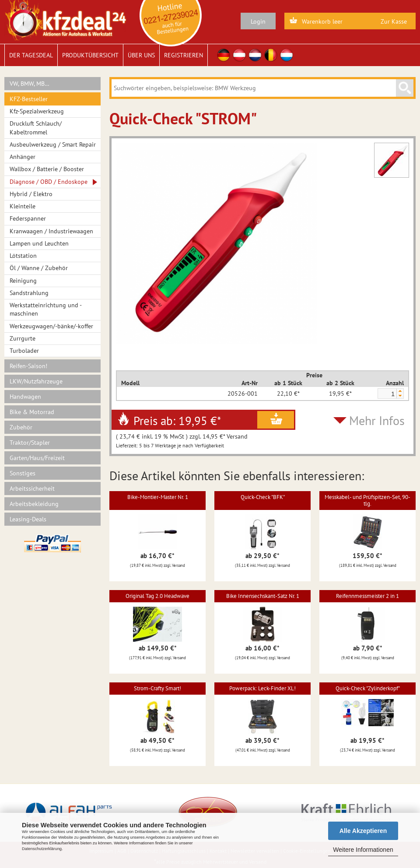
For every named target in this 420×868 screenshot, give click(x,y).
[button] (400, 391)
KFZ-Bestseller (29, 99)
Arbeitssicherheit (32, 488)
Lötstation (23, 256)
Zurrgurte (23, 338)
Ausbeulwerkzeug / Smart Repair (53, 144)
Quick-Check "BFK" (263, 497)
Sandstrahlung (29, 293)
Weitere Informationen (363, 850)
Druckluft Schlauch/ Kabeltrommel (36, 128)
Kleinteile (23, 206)
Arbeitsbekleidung (34, 504)
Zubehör (21, 427)
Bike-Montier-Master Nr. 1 (158, 497)
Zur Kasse (394, 21)
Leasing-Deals (28, 519)
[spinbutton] (387, 394)
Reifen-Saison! (28, 366)
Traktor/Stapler (30, 443)
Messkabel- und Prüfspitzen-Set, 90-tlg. (367, 500)
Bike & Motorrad (32, 412)
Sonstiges (23, 473)
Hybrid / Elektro (31, 194)
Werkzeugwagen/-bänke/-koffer (51, 326)
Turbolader (24, 351)
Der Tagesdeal (31, 55)
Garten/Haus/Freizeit (37, 458)
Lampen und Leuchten (39, 243)
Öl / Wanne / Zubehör (39, 268)
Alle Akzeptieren (363, 831)
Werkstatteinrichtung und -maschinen (46, 309)
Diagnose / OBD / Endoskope (49, 182)
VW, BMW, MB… (30, 84)
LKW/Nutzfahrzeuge (36, 381)
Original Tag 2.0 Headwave (157, 596)
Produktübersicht (90, 55)
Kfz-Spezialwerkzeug (37, 111)
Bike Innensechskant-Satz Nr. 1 (263, 596)
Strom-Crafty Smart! (157, 688)
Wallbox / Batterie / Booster (47, 169)
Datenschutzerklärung (42, 849)
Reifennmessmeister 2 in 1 (367, 596)
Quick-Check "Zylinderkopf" (368, 688)
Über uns (141, 55)
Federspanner (28, 218)
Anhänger (23, 157)
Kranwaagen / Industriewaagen (51, 231)
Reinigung (23, 281)
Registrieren (184, 55)
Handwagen (25, 397)
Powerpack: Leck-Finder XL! (262, 688)
